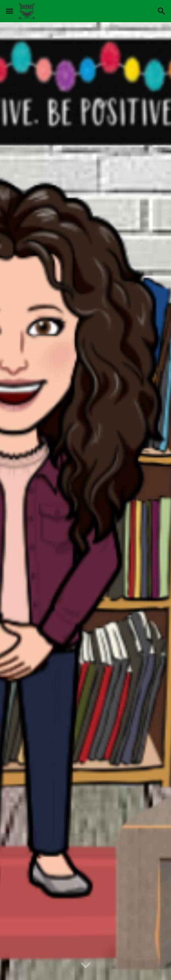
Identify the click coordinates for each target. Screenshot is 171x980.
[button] (10, 11)
